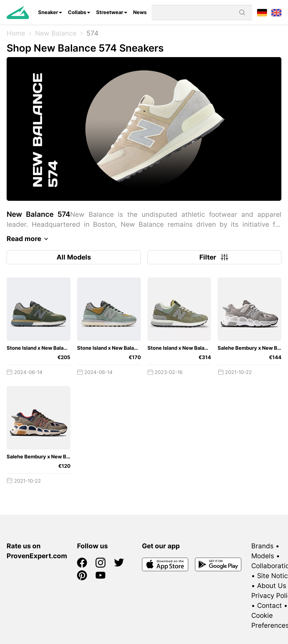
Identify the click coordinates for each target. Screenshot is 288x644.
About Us (272, 586)
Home (16, 33)
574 (92, 33)
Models (263, 556)
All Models (74, 257)
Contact (269, 606)
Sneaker (48, 12)
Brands (262, 546)
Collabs (77, 12)
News (140, 12)
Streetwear (110, 12)
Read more (29, 239)
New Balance (56, 33)
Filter (214, 257)
